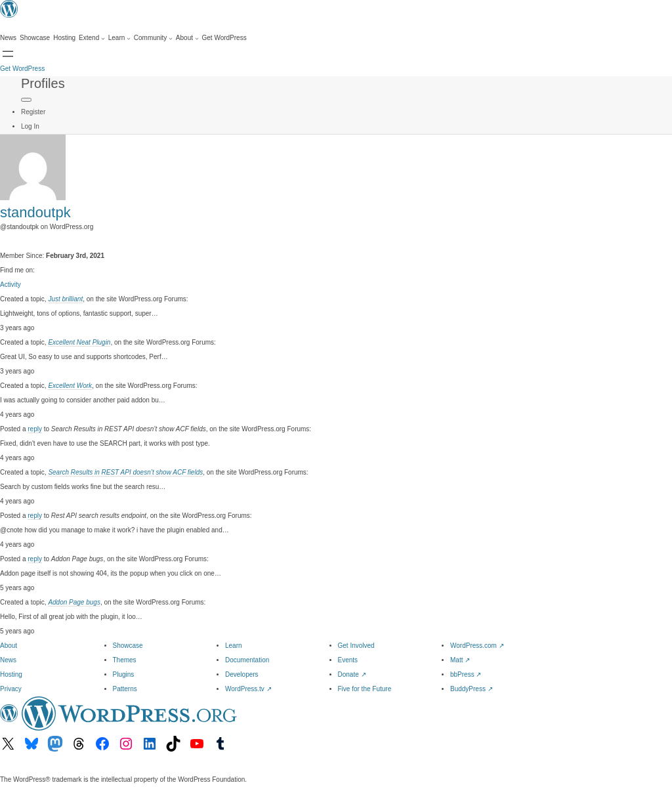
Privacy (11, 689)
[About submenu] (187, 38)
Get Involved (356, 646)
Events (348, 660)
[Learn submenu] (119, 38)
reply (35, 429)
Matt (460, 660)
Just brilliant (65, 299)
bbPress (466, 674)
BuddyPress (472, 689)
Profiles (43, 83)
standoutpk (35, 212)
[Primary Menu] (26, 100)
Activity (10, 285)
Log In (30, 126)
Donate (352, 674)
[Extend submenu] (92, 38)
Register (33, 112)
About (9, 646)
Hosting (11, 674)
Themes (125, 660)
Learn (234, 646)
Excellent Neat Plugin (79, 342)
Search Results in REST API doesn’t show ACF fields (125, 472)
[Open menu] (8, 54)
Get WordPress (22, 69)
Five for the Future (365, 689)
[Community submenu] (153, 38)
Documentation (247, 660)
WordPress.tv (248, 689)
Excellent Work (70, 386)
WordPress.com (477, 646)
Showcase (128, 646)
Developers (242, 674)
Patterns (125, 689)
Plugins (124, 674)
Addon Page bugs (74, 602)
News (8, 660)
